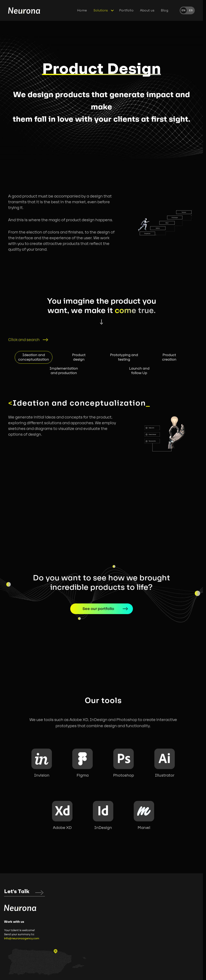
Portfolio (126, 10)
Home (82, 10)
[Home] (24, 11)
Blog (165, 10)
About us (147, 10)
